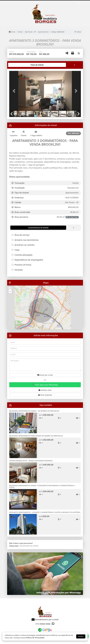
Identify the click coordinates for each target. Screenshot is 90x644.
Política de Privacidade (35, 638)
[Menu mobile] (45, 13)
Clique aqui (14, 546)
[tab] (16, 65)
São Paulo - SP (30, 32)
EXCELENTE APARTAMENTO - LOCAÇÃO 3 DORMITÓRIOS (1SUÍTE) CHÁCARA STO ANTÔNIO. (45, 512)
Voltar (78, 32)
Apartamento (43, 32)
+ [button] (10, 288)
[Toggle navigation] (78, 3)
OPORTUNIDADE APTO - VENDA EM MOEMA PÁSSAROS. (31, 461)
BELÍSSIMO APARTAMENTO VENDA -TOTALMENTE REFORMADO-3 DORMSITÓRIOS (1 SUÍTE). (42, 486)
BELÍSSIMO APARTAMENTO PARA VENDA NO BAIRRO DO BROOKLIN (36, 436)
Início (12, 32)
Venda (20, 32)
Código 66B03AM (58, 32)
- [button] (10, 292)
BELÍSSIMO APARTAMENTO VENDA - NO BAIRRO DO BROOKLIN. (34, 411)
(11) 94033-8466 (43, 624)
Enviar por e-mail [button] (45, 375)
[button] (15, 91)
